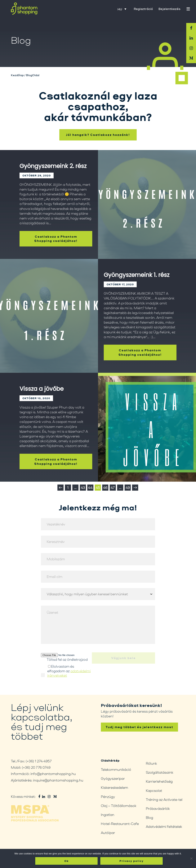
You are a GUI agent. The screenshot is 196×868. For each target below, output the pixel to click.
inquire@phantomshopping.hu (58, 780)
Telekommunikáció (116, 769)
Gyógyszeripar (113, 778)
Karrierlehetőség (159, 781)
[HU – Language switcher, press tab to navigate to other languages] (122, 9)
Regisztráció (143, 9)
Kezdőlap (17, 75)
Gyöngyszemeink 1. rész (137, 287)
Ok (67, 861)
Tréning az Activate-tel (164, 799)
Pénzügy (108, 797)
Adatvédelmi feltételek (164, 826)
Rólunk (151, 763)
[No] (191, 858)
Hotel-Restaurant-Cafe (120, 824)
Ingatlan (108, 815)
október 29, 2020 (37, 187)
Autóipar (108, 833)
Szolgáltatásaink (160, 772)
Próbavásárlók (158, 808)
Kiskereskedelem (114, 787)
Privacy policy (131, 861)
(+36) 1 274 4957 (39, 761)
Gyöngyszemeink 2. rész (53, 178)
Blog (149, 817)
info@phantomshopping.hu (53, 774)
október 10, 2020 (36, 410)
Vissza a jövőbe (42, 401)
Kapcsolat (154, 790)
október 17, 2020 (120, 296)
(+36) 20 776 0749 (36, 767)
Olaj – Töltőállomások (119, 806)
